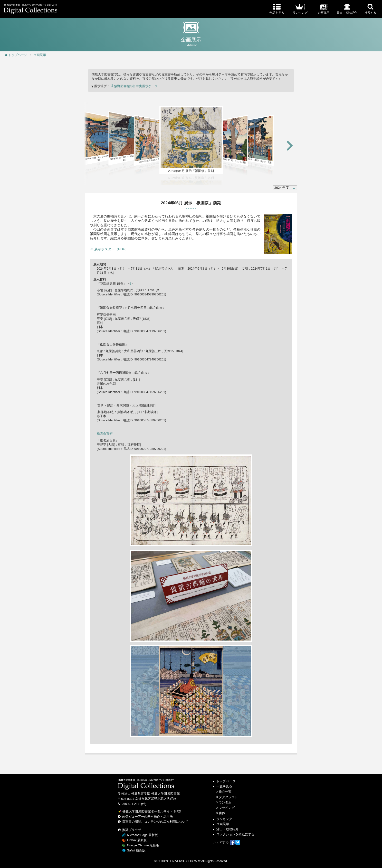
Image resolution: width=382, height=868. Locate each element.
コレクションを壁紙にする (235, 834)
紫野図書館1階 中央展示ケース (134, 86)
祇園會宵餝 (105, 434)
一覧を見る (224, 786)
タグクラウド (228, 797)
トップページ (16, 55)
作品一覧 (225, 792)
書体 (222, 813)
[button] (92, 146)
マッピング (227, 808)
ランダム (225, 802)
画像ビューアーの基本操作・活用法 (147, 817)
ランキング (224, 819)
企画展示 (40, 55)
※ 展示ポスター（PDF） (109, 249)
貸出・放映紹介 (227, 829)
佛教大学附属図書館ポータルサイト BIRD (149, 811)
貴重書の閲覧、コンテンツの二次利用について (155, 822)
